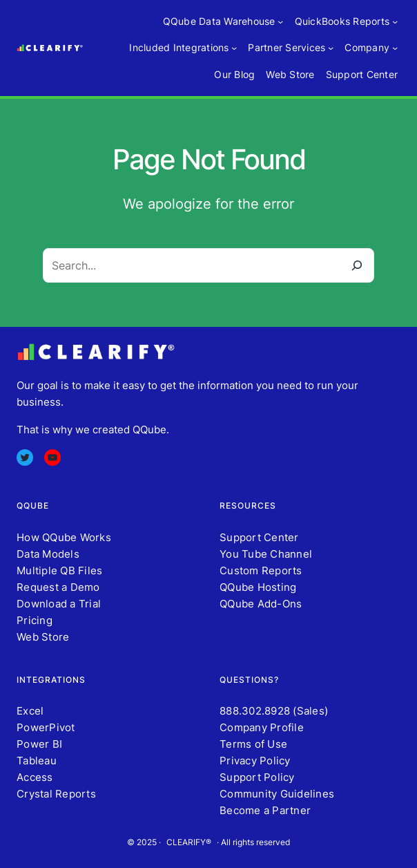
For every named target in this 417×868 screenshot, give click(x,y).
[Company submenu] (395, 48)
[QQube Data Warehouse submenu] (280, 21)
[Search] (357, 265)
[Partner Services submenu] (331, 48)
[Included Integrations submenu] (234, 48)
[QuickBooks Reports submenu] (395, 21)
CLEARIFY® (189, 842)
